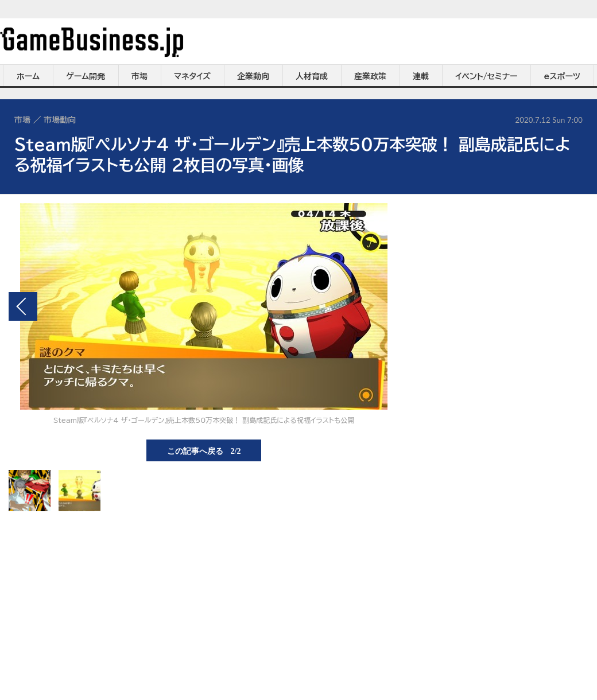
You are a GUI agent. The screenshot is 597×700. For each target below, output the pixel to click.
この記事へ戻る (204, 450)
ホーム (28, 76)
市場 (139, 76)
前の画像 (23, 306)
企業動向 (253, 76)
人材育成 (312, 76)
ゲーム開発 (86, 76)
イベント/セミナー (486, 76)
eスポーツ (562, 76)
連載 (421, 76)
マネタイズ (192, 76)
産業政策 (370, 76)
